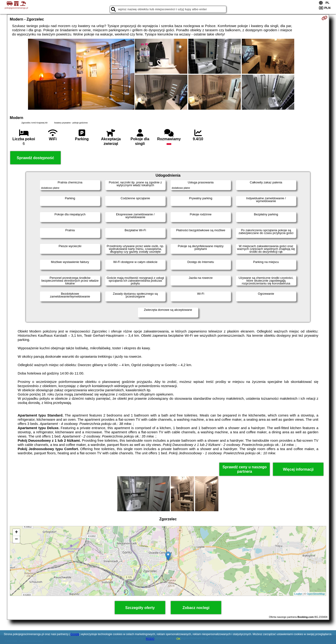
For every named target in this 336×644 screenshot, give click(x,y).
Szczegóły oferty (140, 608)
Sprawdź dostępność (35, 158)
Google (75, 634)
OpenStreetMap (316, 594)
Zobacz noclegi (196, 608)
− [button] (16, 539)
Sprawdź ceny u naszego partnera (244, 469)
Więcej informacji (298, 469)
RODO (150, 639)
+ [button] (16, 532)
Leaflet (298, 594)
